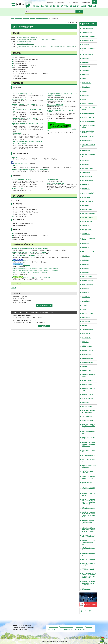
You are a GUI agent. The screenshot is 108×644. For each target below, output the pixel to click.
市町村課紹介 (85, 63)
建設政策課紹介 (86, 289)
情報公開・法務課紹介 (87, 103)
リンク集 (51, 630)
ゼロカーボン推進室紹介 (88, 398)
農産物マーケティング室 (88, 252)
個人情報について (79, 627)
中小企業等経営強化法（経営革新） (56, 99)
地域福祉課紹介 (86, 160)
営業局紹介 (85, 367)
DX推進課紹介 (85, 45)
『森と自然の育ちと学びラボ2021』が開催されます (89, 536)
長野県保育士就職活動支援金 (89, 554)
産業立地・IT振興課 (87, 222)
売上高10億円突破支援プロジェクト (25, 44)
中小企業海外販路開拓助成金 (24, 42)
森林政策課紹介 (86, 272)
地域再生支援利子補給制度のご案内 (56, 183)
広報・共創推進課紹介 (87, 54)
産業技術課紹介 (86, 226)
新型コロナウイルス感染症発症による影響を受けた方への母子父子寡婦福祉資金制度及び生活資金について (89, 502)
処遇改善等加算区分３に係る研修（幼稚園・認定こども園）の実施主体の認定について (89, 514)
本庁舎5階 (14, 288)
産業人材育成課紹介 (87, 230)
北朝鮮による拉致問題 (87, 420)
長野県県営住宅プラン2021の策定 (89, 389)
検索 (94, 3)
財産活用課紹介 (86, 95)
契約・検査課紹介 (86, 338)
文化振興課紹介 (86, 402)
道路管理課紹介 (86, 297)
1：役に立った (18, 318)
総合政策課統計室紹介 (87, 41)
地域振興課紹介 (86, 58)
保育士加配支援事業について (89, 549)
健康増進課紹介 (86, 164)
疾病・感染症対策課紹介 (88, 168)
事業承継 (15, 166)
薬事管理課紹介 (86, 185)
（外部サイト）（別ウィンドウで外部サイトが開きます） (32, 277)
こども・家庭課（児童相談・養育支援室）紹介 (88, 132)
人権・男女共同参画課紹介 (89, 121)
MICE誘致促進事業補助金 (88, 456)
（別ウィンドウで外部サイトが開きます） (26, 104)
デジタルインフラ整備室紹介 (89, 49)
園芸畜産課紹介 (86, 260)
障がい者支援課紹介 (87, 177)
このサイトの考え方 (53, 627)
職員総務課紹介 (86, 87)
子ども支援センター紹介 (88, 137)
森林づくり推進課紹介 (87, 285)
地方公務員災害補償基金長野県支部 (89, 376)
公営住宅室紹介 (86, 322)
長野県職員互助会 (86, 371)
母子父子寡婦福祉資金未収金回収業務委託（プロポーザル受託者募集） (89, 583)
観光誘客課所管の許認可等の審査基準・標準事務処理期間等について (89, 444)
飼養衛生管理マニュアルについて (89, 438)
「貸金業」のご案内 (18, 188)
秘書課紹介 (85, 79)
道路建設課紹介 (86, 301)
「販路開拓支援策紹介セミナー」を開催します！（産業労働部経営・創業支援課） (37, 40)
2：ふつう (26, 318)
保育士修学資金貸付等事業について (89, 489)
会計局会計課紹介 (86, 334)
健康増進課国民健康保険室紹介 (89, 146)
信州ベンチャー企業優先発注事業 (55, 105)
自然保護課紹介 (86, 205)
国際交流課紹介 (86, 67)
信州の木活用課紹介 (87, 277)
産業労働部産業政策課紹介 (89, 214)
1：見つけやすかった (19, 322)
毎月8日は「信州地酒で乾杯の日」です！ (89, 466)
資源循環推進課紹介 (87, 209)
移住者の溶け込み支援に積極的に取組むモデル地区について (89, 426)
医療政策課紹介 (86, 151)
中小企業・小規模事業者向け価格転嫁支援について (29, 37)
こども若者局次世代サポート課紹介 (89, 126)
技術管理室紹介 (86, 293)
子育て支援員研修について (89, 508)
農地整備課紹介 (86, 264)
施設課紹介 (85, 326)
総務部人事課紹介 (86, 83)
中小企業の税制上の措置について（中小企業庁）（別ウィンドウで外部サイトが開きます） (36, 271)
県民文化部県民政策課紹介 (89, 113)
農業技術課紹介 (86, 256)
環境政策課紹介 (86, 189)
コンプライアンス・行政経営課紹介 (89, 108)
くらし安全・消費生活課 (88, 117)
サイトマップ (89, 627)
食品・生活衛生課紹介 (87, 181)
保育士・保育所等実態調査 (89, 559)
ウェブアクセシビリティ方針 (67, 627)
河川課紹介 (85, 305)
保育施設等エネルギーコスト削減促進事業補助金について (89, 542)
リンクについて (59, 630)
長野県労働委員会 (86, 354)
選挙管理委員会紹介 (87, 385)
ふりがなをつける (60, 3)
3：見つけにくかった (40, 322)
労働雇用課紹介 (86, 234)
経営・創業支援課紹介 (87, 218)
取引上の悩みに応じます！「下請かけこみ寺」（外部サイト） (29, 256)
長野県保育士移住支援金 (88, 569)
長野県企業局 (85, 342)
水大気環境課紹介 (86, 197)
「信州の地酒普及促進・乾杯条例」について (89, 472)
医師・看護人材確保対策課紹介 (89, 155)
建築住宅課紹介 (86, 317)
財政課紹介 (85, 91)
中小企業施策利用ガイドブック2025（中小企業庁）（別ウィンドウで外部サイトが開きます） (36, 269)
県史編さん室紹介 (86, 589)
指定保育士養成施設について (89, 483)
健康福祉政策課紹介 (87, 141)
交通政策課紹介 (86, 71)
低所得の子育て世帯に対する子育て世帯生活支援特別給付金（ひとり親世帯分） (89, 530)
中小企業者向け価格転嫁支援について (22, 94)
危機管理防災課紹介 (87, 32)
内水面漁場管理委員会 (87, 363)
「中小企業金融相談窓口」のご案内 (22, 180)
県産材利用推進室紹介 (87, 281)
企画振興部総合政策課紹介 (89, 36)
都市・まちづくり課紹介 (88, 313)
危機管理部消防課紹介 (87, 28)
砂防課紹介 (85, 309)
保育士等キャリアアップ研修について (89, 494)
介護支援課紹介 (86, 173)
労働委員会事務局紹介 (87, 358)
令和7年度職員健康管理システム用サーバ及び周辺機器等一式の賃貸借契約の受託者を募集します (89, 575)
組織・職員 (32, 18)
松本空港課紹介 (86, 75)
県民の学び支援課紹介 (87, 394)
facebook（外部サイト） (21, 163)
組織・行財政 (26, 18)
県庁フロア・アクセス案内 (71, 630)
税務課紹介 (85, 99)
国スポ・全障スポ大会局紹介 (89, 461)
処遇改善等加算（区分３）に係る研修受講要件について (89, 522)
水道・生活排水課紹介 (87, 201)
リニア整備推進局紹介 (87, 330)
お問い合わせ (82, 630)
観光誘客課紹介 (86, 244)
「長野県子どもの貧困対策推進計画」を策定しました (89, 478)
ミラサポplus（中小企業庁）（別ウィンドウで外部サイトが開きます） (31, 273)
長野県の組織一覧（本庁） (42, 18)
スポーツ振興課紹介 (87, 416)
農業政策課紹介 (86, 248)
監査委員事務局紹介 (87, 346)
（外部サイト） (22, 260)
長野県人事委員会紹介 (87, 350)
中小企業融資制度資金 (52, 180)
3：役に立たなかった (37, 318)
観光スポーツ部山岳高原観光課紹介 (89, 239)
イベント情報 (87, 611)
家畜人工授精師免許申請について (89, 432)
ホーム (13, 18)
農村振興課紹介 (86, 268)
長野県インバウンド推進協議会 (89, 451)
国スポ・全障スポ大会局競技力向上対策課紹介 (89, 411)
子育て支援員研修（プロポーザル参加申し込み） (89, 564)
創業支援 (15, 157)
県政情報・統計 (19, 18)
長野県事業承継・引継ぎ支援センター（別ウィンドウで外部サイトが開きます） (33, 170)
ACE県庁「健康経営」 (87, 380)
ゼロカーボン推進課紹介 (88, 193)
